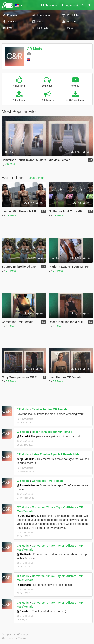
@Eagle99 (23, 436)
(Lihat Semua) (37, 178)
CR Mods (34, 49)
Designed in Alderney (15, 634)
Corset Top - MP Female (48, 481)
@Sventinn (24, 611)
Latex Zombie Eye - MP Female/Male (56, 454)
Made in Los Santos (14, 638)
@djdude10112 (26, 459)
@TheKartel (24, 554)
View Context (25, 419)
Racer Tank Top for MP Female (52, 432)
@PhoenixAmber (28, 485)
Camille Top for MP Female (50, 409)
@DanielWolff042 (28, 516)
